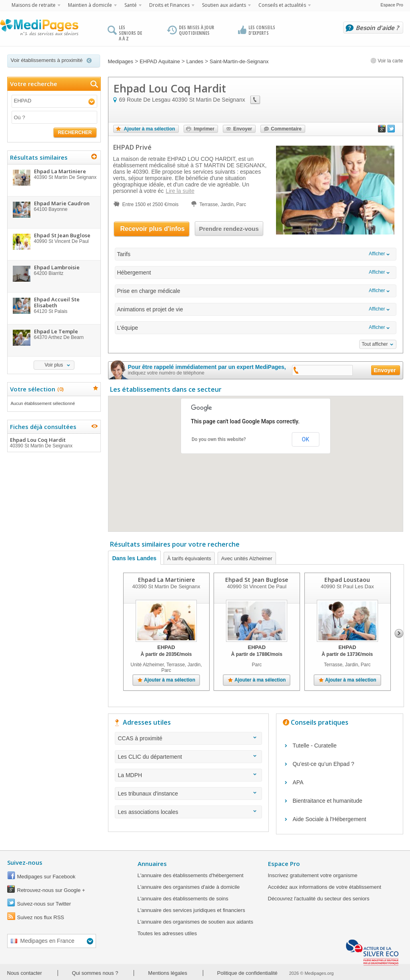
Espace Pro (392, 5)
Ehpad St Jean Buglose (257, 580)
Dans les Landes (135, 558)
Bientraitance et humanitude (328, 801)
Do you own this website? (219, 439)
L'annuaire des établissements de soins (183, 899)
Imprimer (204, 129)
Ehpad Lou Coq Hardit (54, 443)
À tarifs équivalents (189, 558)
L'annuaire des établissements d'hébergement (191, 875)
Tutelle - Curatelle (315, 746)
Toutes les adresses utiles (167, 933)
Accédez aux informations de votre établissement (325, 887)
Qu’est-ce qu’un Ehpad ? (324, 764)
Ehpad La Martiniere (166, 580)
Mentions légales (168, 973)
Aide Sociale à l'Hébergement (330, 819)
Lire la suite (180, 191)
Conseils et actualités (282, 5)
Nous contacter (25, 973)
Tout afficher (375, 344)
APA (298, 782)
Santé (131, 5)
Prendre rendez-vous (229, 229)
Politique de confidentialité (247, 973)
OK (306, 439)
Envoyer (243, 129)
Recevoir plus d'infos (153, 229)
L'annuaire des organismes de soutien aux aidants (195, 922)
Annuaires (152, 864)
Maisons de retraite (34, 5)
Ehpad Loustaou (347, 580)
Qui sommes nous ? (95, 973)
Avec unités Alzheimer (247, 558)
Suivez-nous (25, 862)
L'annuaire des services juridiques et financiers (191, 910)
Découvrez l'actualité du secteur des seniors (319, 899)
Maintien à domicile (90, 5)
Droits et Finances (169, 5)
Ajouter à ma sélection (150, 129)
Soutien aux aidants (224, 5)
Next (399, 633)
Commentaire (286, 129)
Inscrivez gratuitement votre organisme (313, 875)
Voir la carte (387, 61)
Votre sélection (36, 389)
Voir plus (54, 365)
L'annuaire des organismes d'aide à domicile (189, 887)
